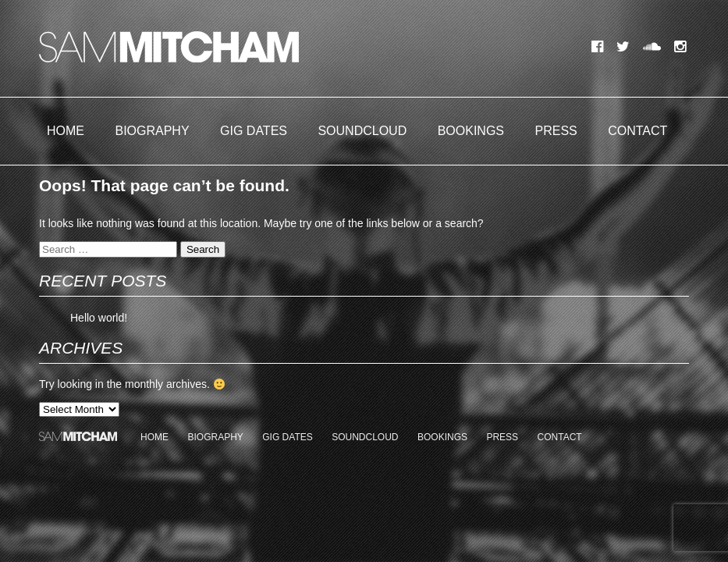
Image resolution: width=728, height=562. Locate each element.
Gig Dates (254, 131)
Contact (637, 131)
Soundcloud (362, 131)
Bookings (471, 131)
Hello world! (99, 318)
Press (556, 131)
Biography (152, 131)
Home (66, 131)
